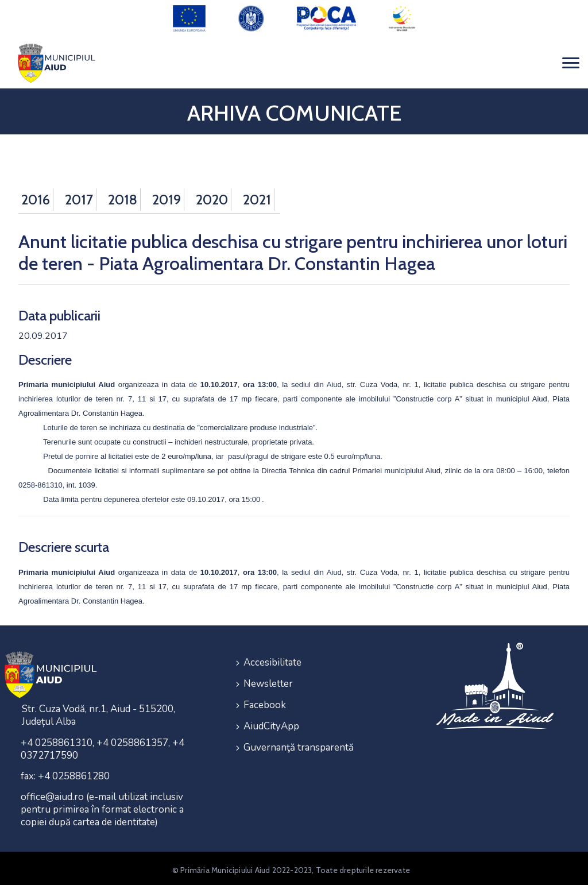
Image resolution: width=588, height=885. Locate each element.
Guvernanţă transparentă (299, 741)
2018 (123, 196)
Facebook (265, 700)
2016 (36, 196)
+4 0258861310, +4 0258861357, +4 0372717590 (102, 746)
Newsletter (268, 679)
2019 (167, 196)
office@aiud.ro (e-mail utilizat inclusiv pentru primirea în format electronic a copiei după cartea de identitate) (102, 806)
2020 (212, 196)
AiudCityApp (271, 720)
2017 (79, 196)
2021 (257, 196)
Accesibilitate (272, 658)
